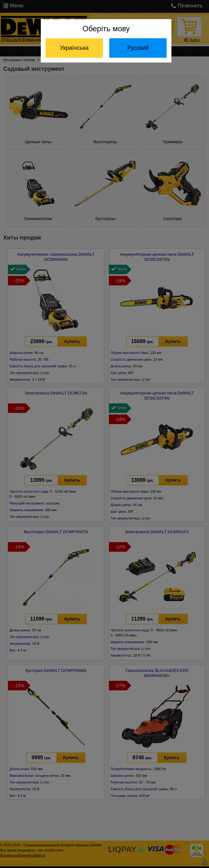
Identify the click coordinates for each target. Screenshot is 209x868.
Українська (74, 48)
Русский (138, 48)
